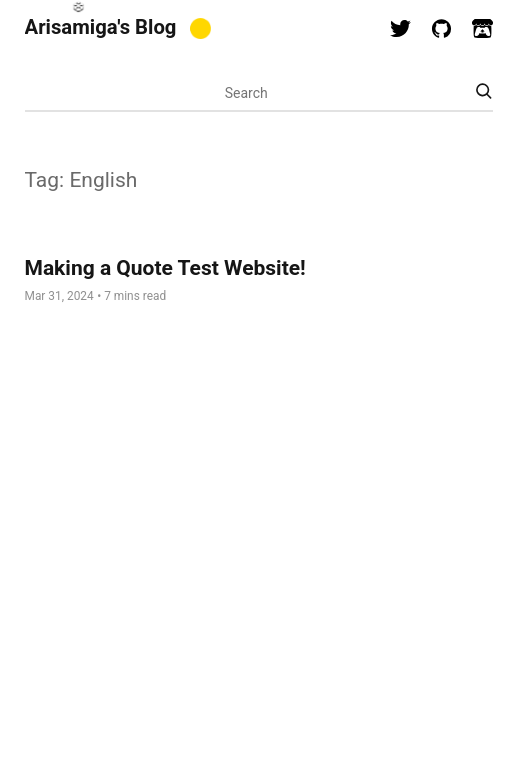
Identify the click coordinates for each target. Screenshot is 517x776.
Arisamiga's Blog (101, 27)
